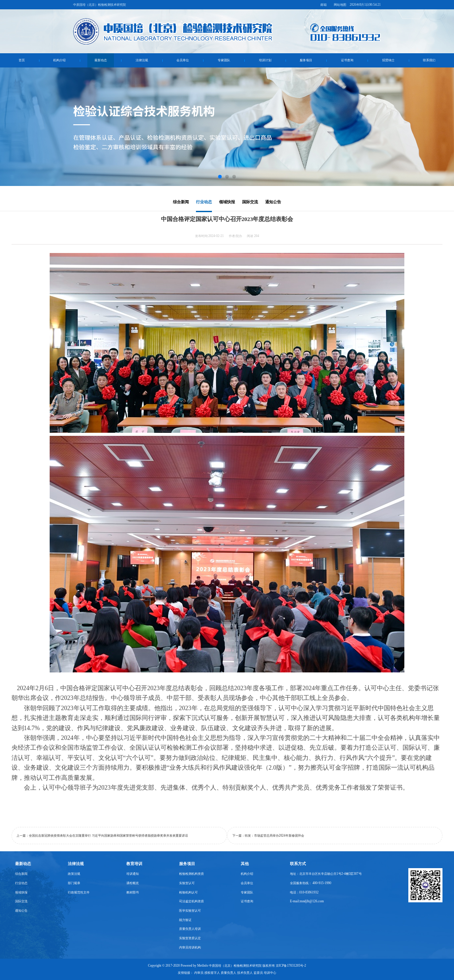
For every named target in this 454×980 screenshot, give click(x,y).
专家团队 (224, 60)
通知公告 (273, 202)
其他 (245, 864)
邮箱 (324, 5)
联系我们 (429, 60)
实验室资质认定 (190, 938)
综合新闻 (181, 202)
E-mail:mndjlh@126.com (307, 901)
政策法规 (74, 874)
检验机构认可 (188, 892)
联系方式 (298, 864)
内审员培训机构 (190, 947)
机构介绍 (59, 60)
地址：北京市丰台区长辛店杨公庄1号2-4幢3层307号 (326, 874)
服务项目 (306, 60)
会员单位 (183, 60)
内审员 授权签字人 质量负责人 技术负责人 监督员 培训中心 (235, 973)
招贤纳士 (388, 60)
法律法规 (142, 60)
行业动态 (204, 202)
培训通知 (133, 874)
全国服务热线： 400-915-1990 (311, 883)
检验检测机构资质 (192, 874)
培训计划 (265, 60)
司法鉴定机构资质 (192, 901)
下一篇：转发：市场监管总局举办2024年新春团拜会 (268, 836)
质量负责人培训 (190, 929)
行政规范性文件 (79, 892)
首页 (22, 60)
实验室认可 (187, 883)
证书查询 (347, 60)
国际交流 (250, 202)
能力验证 (185, 920)
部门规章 (74, 883)
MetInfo (203, 966)
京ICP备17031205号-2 (291, 966)
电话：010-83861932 (304, 892)
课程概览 (133, 883)
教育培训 (134, 864)
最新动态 (101, 60)
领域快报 (227, 202)
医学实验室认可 (190, 911)
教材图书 (133, 892)
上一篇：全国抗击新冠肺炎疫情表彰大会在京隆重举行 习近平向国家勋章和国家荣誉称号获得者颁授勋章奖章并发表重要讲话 (102, 836)
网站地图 (340, 5)
